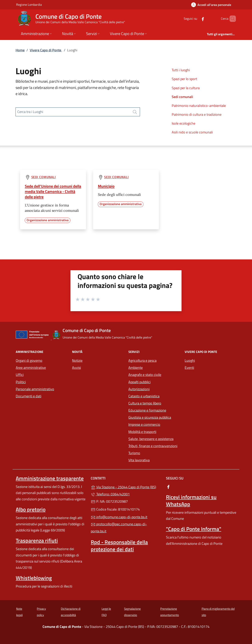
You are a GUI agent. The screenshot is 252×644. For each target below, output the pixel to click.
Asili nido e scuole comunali (192, 132)
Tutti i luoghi (181, 70)
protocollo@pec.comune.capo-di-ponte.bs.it (119, 528)
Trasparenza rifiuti (37, 540)
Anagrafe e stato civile (145, 375)
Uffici (20, 375)
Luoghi (190, 360)
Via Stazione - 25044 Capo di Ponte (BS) (126, 487)
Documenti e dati (29, 396)
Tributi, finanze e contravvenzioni (153, 446)
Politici (21, 382)
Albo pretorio (31, 509)
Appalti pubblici (139, 382)
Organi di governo (29, 360)
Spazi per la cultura (186, 88)
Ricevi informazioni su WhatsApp (191, 501)
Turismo (134, 453)
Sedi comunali (182, 97)
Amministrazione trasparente (50, 478)
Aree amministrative (31, 368)
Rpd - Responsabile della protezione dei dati (119, 546)
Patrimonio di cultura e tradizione (197, 114)
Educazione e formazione (147, 410)
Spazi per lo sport (184, 79)
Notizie (77, 360)
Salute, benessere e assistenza (151, 439)
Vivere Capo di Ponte (46, 50)
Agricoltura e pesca (142, 360)
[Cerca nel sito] (231, 19)
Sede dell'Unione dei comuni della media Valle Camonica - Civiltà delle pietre (53, 191)
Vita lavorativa (139, 460)
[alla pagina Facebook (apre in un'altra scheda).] (196, 19)
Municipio (106, 186)
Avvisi (76, 368)
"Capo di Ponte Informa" (194, 529)
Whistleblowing (34, 578)
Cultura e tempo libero (145, 403)
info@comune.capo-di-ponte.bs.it (119, 517)
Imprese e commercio (144, 424)
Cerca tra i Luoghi (30, 112)
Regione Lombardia (29, 4)
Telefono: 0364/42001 (110, 494)
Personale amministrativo (35, 389)
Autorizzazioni (139, 389)
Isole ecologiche (183, 123)
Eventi (189, 368)
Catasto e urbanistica (144, 396)
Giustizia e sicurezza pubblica (150, 417)
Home (20, 50)
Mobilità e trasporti (142, 432)
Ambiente (136, 368)
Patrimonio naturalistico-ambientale (199, 106)
